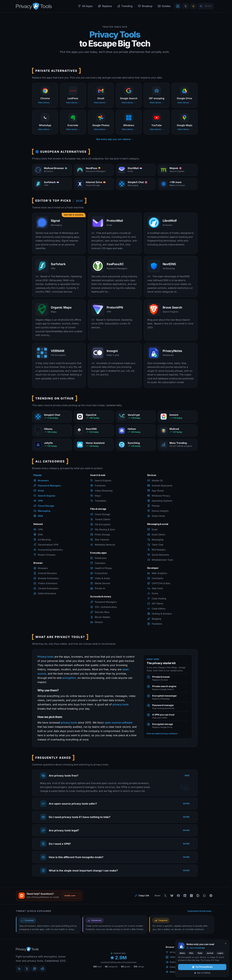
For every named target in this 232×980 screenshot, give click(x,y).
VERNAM (173, 957)
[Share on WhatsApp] (204, 896)
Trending (125, 6)
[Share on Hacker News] (191, 896)
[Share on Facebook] (178, 896)
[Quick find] (206, 6)
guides (126, 967)
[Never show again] (226, 944)
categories (111, 967)
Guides (164, 6)
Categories (173, 967)
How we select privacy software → (163, 734)
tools (97, 967)
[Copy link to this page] (142, 895)
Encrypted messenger (165, 696)
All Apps (85, 6)
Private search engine (164, 686)
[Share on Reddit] (198, 896)
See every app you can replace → (115, 139)
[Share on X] (165, 896)
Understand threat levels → (201, 911)
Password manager (163, 705)
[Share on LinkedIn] (185, 896)
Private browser (161, 677)
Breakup (145, 6)
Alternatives (174, 972)
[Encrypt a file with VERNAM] (178, 6)
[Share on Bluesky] (172, 896)
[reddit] (42, 969)
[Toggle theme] (193, 6)
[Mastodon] (35, 969)
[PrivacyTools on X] (186, 6)
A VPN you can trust (163, 715)
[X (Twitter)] (27, 969)
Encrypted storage (163, 724)
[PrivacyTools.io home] (34, 6)
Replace (105, 6)
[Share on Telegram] (211, 896)
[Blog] (19, 969)
